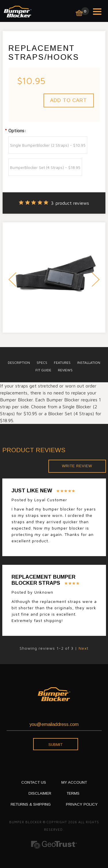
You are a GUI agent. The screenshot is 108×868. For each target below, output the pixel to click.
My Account (74, 782)
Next (96, 280)
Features (62, 363)
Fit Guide (43, 370)
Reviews (65, 370)
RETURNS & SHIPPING (31, 804)
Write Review (77, 466)
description (19, 363)
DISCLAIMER (40, 793)
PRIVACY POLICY (82, 804)
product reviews (70, 203)
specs (42, 363)
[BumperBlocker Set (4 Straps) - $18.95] (45, 167)
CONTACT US (34, 782)
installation (89, 363)
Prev (12, 280)
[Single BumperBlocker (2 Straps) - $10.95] (48, 145)
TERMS (73, 793)
